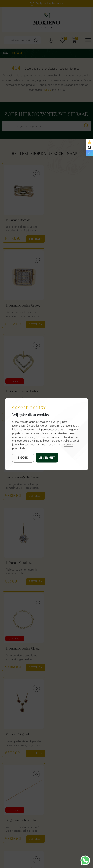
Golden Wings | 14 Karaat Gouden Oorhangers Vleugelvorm (69, 306)
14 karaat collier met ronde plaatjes (19, 563)
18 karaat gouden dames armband (68, 649)
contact (47, 90)
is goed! (23, 457)
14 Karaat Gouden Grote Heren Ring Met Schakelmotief (68, 220)
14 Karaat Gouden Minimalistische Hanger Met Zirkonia (22, 392)
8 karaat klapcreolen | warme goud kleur (21, 649)
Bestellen (35, 239)
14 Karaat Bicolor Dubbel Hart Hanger (23, 306)
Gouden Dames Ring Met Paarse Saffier (69, 563)
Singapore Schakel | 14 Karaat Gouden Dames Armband (67, 478)
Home (6, 53)
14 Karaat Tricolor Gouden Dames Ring (20, 220)
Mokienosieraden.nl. (42, 847)
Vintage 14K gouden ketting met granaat (19, 478)
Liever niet (47, 457)
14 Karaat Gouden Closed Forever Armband (69, 392)
